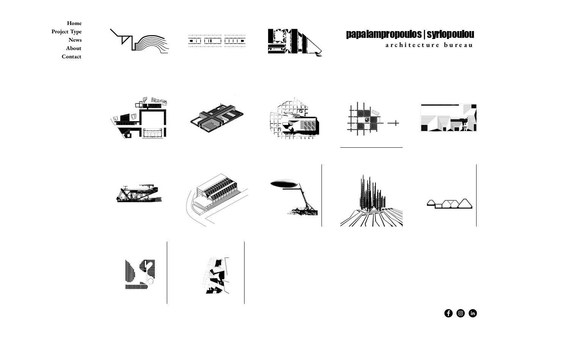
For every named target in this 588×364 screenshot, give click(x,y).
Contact (72, 56)
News (75, 40)
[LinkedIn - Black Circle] (473, 313)
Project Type (67, 31)
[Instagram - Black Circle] (461, 313)
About (74, 48)
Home (74, 23)
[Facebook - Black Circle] (448, 313)
